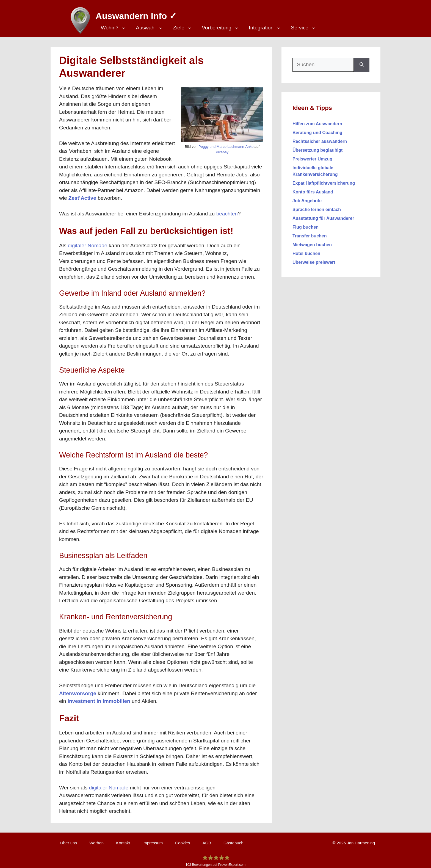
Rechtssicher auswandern (320, 139)
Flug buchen (306, 224)
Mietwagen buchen (312, 242)
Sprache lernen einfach (317, 207)
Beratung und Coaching (317, 130)
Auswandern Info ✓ (133, 14)
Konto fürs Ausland (313, 189)
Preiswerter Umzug (312, 156)
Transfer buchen (310, 233)
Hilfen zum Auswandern (317, 121)
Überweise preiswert (314, 260)
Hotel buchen (306, 251)
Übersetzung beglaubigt (317, 147)
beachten (227, 211)
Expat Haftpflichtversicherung (324, 180)
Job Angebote (307, 198)
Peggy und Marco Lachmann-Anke (226, 144)
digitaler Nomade (88, 243)
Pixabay (222, 149)
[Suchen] (362, 62)
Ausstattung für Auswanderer (323, 216)
